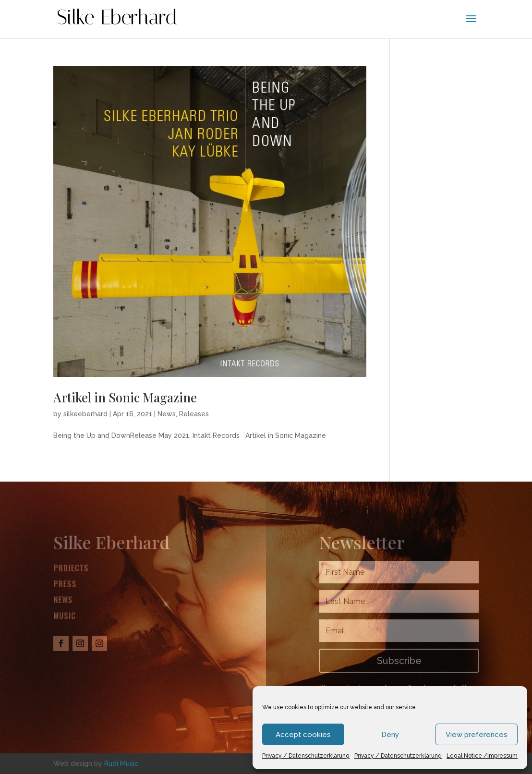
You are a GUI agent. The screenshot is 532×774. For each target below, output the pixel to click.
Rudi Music (121, 763)
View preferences (477, 735)
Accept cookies (303, 735)
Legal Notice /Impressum (482, 756)
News (167, 414)
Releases (194, 414)
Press (65, 585)
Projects (72, 569)
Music (65, 616)
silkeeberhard (85, 414)
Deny (390, 735)
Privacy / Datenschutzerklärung (306, 756)
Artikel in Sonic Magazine (125, 397)
